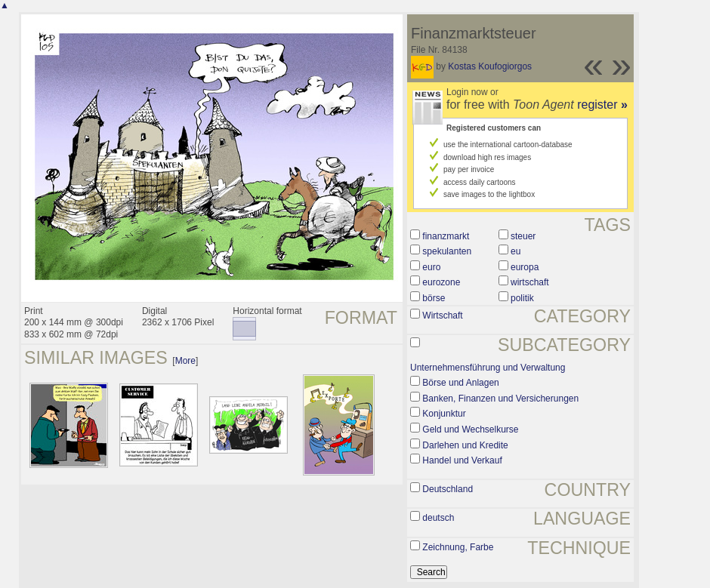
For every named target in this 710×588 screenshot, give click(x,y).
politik (522, 298)
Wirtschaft (442, 316)
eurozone (441, 282)
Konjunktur (444, 414)
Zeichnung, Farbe (458, 547)
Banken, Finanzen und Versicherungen (500, 399)
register (602, 105)
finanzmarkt (446, 236)
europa (525, 267)
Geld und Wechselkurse (470, 429)
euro (431, 267)
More (185, 361)
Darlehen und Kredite (465, 445)
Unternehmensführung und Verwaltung (488, 368)
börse (434, 298)
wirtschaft (530, 282)
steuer (523, 236)
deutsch (438, 518)
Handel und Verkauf (462, 460)
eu (516, 251)
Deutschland (448, 489)
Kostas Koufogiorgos (490, 66)
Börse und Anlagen (460, 383)
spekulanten (447, 251)
